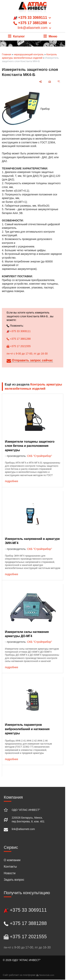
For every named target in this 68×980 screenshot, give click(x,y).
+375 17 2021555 (19, 346)
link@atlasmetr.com (23, 829)
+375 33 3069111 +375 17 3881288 (33, 23)
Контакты (10, 867)
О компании (12, 860)
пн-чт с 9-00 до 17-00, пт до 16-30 (27, 354)
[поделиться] (41, 82)
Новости (10, 873)
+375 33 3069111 (19, 331)
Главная (7, 54)
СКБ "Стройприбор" (40, 456)
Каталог (16, 36)
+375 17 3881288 (19, 339)
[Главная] (33, 8)
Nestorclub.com (47, 975)
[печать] (50, 82)
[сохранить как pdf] (59, 82)
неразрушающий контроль (29, 54)
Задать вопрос (14, 880)
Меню (50, 36)
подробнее (12, 481)
